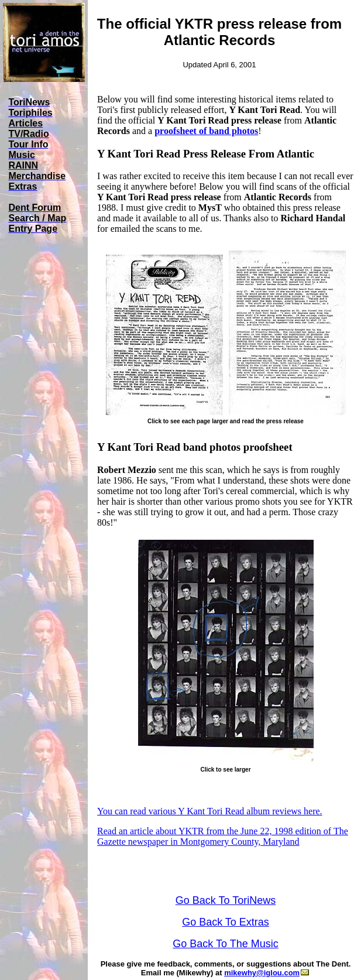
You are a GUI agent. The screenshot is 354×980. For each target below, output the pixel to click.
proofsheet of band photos (206, 131)
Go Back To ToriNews (226, 900)
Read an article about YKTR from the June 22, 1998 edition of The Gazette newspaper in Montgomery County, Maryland (223, 836)
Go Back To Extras (226, 922)
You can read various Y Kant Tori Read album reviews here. (210, 811)
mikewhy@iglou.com (267, 973)
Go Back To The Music (225, 944)
